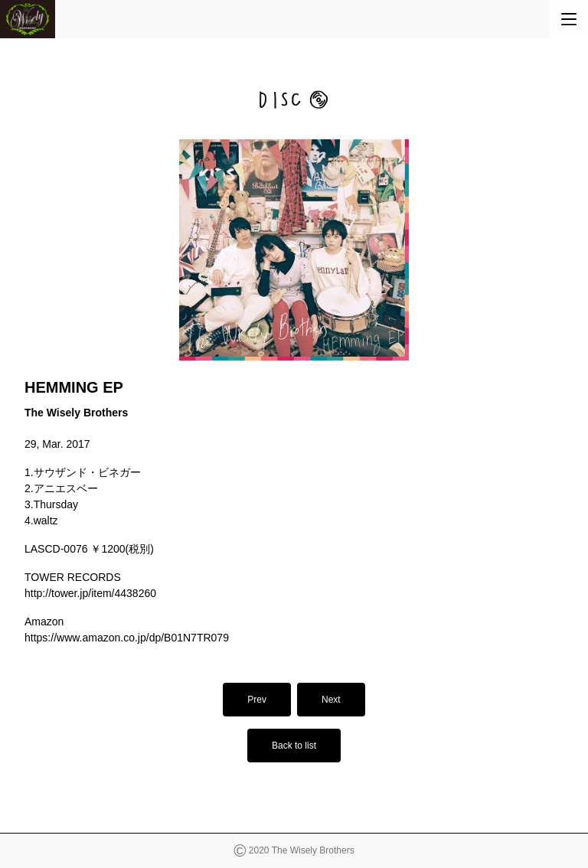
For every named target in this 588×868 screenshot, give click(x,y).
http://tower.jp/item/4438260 (90, 593)
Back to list (294, 746)
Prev (257, 700)
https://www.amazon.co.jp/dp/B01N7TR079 (127, 638)
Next (331, 700)
